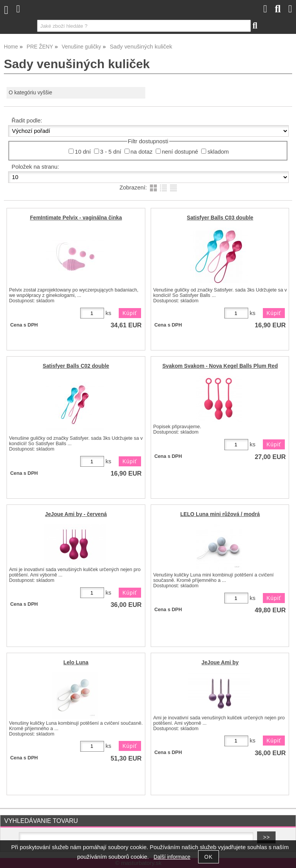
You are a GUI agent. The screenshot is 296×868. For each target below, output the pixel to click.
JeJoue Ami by (220, 663)
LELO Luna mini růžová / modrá (220, 514)
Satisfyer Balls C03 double (220, 218)
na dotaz (142, 152)
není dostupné (180, 152)
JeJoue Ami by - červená (76, 514)
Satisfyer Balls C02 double (76, 366)
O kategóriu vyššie (30, 93)
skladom (218, 152)
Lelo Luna (76, 663)
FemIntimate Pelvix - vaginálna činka (76, 218)
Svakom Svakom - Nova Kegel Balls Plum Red (220, 366)
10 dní (83, 152)
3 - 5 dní (111, 152)
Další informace (172, 857)
